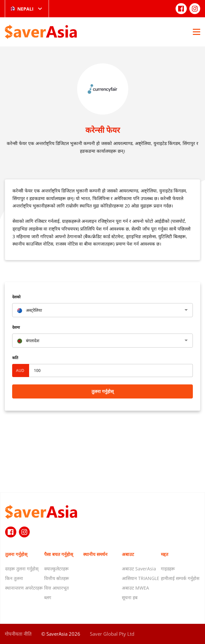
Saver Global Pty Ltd (112, 634)
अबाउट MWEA (135, 588)
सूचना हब (130, 597)
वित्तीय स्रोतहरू (57, 578)
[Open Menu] (197, 32)
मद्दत (165, 554)
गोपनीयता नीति (18, 634)
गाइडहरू (168, 569)
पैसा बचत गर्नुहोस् (59, 554)
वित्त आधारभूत (56, 588)
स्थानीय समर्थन (95, 554)
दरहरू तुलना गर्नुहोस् (22, 569)
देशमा (16, 327)
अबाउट (128, 554)
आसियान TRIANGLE (141, 578)
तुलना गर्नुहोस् (102, 391)
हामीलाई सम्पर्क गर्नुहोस (180, 578)
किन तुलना (14, 578)
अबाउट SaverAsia (139, 569)
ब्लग (48, 597)
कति (15, 358)
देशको (16, 297)
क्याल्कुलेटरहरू (56, 569)
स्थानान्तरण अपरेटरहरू (24, 588)
